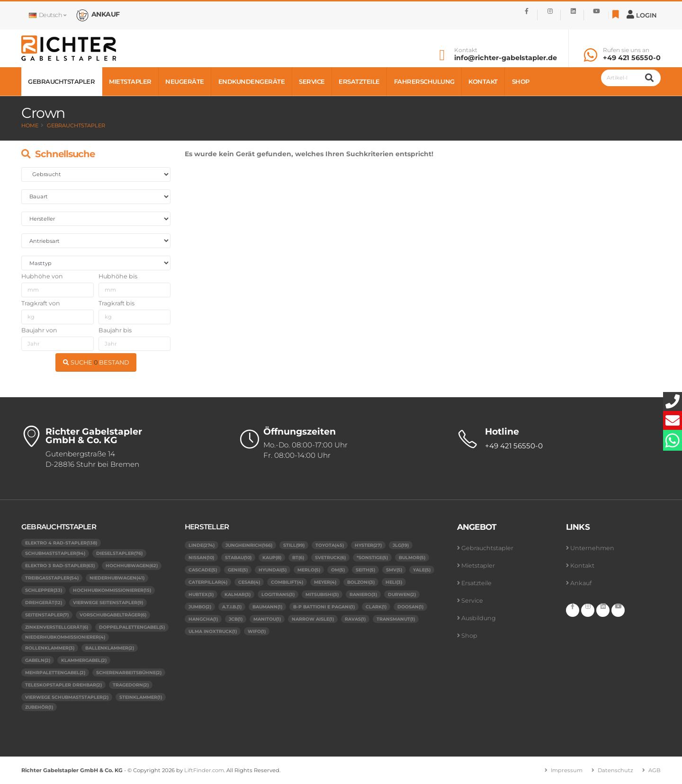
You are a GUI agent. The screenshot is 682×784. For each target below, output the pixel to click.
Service (312, 81)
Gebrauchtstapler (61, 81)
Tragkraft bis (117, 303)
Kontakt (466, 50)
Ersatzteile (359, 81)
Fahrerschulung (424, 81)
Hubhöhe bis (118, 276)
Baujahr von (39, 330)
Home (30, 125)
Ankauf (581, 583)
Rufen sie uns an (626, 50)
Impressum (567, 770)
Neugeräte (185, 81)
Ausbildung (479, 618)
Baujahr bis (115, 330)
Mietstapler (130, 81)
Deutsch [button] (47, 15)
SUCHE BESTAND (96, 362)
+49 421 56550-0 (632, 58)
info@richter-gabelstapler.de (506, 58)
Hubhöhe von (42, 276)
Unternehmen (592, 548)
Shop (521, 81)
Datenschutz (615, 770)
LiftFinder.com (204, 770)
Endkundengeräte (252, 81)
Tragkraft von (41, 303)
